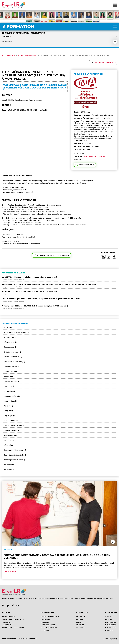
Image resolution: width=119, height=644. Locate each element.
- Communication (10, 367)
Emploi (6, 613)
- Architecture (9, 337)
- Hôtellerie (8, 386)
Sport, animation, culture (94, 156)
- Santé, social (9, 440)
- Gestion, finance (11, 381)
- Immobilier (8, 391)
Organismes (47, 619)
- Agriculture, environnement (15, 332)
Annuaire (80, 625)
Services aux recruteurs (13, 628)
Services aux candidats (13, 619)
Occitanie (80, 628)
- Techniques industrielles (14, 455)
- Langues (7, 411)
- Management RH (11, 421)
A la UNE (45, 630)
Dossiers (45, 622)
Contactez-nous (86, 165)
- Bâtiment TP (9, 342)
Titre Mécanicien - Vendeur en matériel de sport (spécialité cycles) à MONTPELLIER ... (74, 56)
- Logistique (8, 416)
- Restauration (9, 435)
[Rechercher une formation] (115, 42)
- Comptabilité (9, 372)
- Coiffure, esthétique (12, 357)
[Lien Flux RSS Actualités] (3, 606)
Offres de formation (27, 56)
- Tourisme (8, 465)
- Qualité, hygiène (11, 430)
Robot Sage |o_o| (110, 639)
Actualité (82, 613)
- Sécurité (7, 445)
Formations (10, 56)
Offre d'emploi (9, 616)
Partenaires (111, 622)
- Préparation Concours (13, 426)
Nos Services (111, 628)
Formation (48, 613)
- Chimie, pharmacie (12, 352)
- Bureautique (9, 347)
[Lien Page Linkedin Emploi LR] (8, 606)
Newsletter (111, 625)
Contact (109, 630)
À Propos (109, 616)
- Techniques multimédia (14, 460)
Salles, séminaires (49, 628)
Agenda (79, 619)
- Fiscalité (7, 376)
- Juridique (8, 406)
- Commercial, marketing (13, 362)
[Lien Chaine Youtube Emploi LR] (18, 606)
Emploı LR (111, 613)
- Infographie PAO (11, 396)
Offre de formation (50, 616)
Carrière (6, 622)
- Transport (8, 470)
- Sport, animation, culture (14, 450)
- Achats (7, 327)
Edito (79, 622)
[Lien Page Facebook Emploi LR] (13, 606)
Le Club (109, 619)
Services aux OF (48, 625)
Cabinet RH (7, 625)
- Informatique (9, 401)
